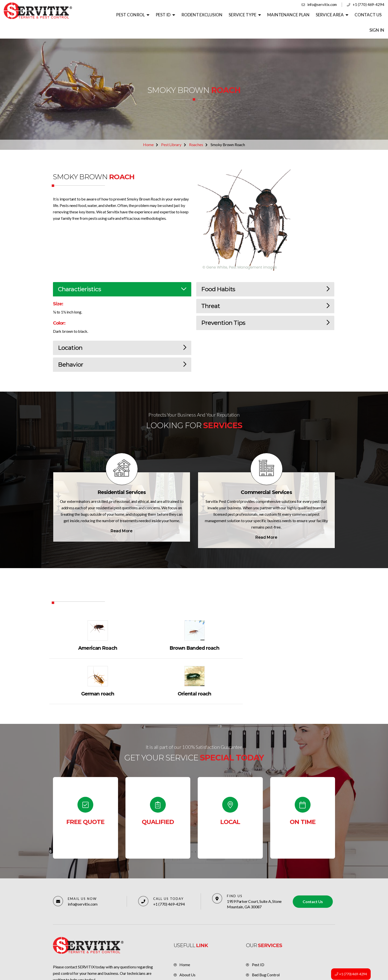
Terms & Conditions (196, 934)
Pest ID (258, 904)
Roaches (196, 129)
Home (148, 129)
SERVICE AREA (315, 15)
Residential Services (122, 477)
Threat (265, 291)
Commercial (262, 944)
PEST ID (150, 15)
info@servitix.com (323, 4)
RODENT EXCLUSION (188, 15)
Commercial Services (267, 477)
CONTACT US (353, 15)
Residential (261, 934)
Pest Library (171, 129)
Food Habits (265, 274)
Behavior (122, 349)
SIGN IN (377, 15)
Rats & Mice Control (269, 924)
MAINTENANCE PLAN (274, 15)
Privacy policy (191, 944)
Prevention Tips (265, 307)
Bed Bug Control (266, 914)
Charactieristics (122, 274)
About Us (187, 914)
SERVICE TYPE (229, 15)
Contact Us (313, 840)
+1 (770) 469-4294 (369, 4)
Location (122, 332)
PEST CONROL (118, 15)
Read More (122, 516)
